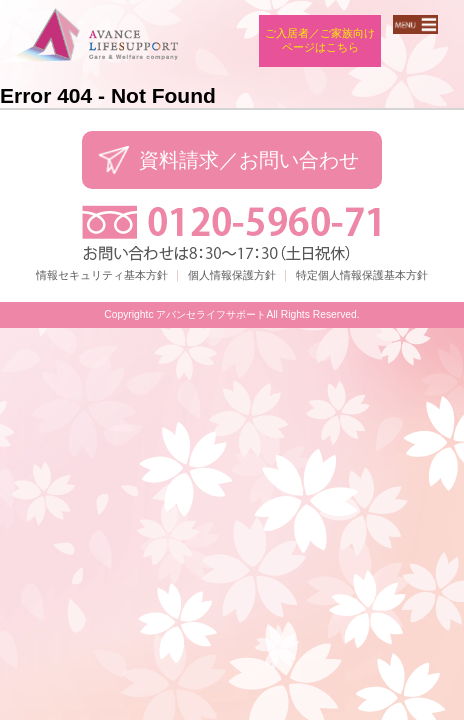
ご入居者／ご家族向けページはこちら (320, 40)
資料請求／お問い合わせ (249, 160)
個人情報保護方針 (232, 275)
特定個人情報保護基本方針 (362, 275)
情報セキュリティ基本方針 (102, 275)
